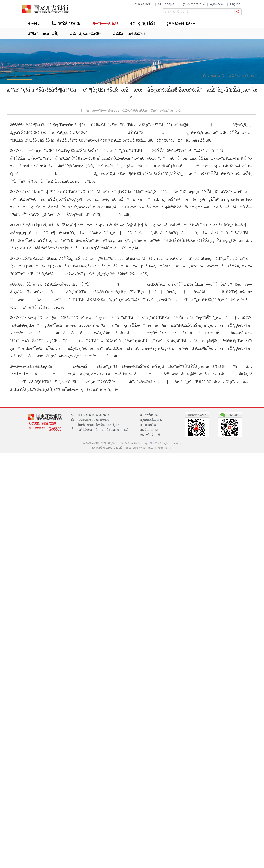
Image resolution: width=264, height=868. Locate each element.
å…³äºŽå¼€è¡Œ (66, 23)
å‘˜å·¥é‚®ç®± (144, 4)
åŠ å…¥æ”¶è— (152, 430)
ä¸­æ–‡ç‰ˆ (218, 4)
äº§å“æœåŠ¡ (43, 34)
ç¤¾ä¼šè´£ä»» (181, 23)
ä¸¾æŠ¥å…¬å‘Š (151, 420)
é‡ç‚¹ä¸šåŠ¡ (143, 23)
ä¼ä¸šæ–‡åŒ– (86, 34)
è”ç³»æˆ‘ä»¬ (149, 425)
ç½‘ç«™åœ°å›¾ (194, 4)
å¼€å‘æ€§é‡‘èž (131, 34)
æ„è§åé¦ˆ (151, 435)
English (235, 4)
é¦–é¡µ (34, 23)
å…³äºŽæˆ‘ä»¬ (150, 415)
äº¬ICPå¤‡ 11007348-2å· (109, 448)
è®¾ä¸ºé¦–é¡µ (168, 4)
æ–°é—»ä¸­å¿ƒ (105, 23)
